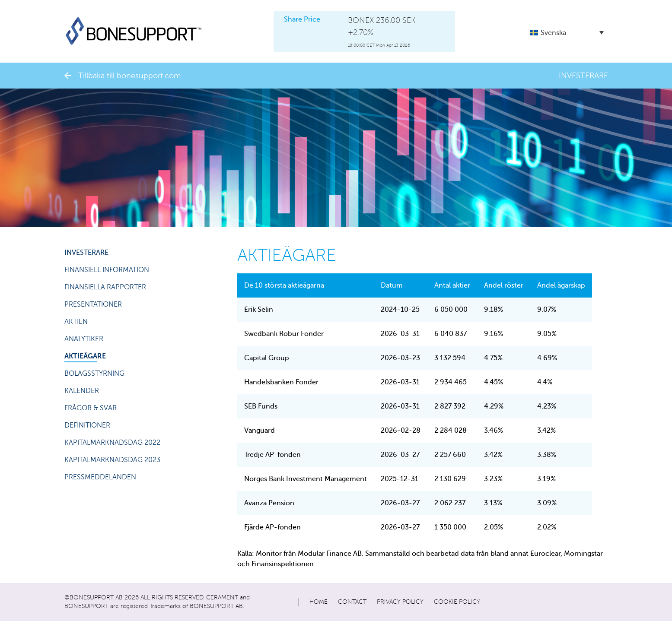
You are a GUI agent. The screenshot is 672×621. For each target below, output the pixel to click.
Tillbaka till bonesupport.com (123, 76)
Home (318, 602)
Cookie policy (457, 602)
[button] (567, 33)
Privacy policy (400, 602)
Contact (352, 602)
